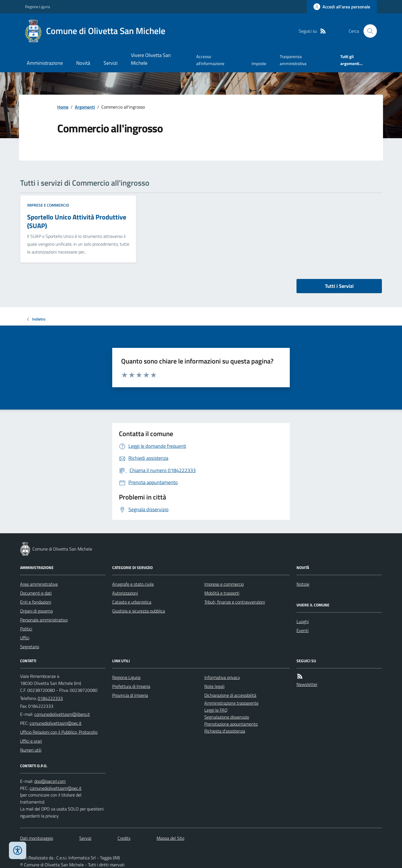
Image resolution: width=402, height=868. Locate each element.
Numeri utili (31, 750)
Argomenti (85, 107)
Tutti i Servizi (339, 286)
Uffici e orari (31, 741)
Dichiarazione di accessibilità (230, 695)
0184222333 (50, 698)
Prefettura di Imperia (131, 686)
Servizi (111, 63)
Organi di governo (36, 611)
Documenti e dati (36, 593)
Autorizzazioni (125, 593)
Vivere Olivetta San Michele (151, 59)
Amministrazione (45, 63)
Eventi (302, 630)
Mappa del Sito (170, 838)
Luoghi (303, 621)
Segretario (30, 647)
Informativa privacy (222, 677)
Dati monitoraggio (37, 838)
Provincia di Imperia (130, 695)
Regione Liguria (38, 7)
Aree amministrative (39, 584)
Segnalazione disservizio (227, 717)
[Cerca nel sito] (368, 31)
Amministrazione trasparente (231, 703)
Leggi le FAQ (216, 710)
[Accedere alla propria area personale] (342, 7)
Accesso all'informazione (210, 60)
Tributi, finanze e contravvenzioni (235, 602)
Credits (124, 838)
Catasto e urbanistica (132, 602)
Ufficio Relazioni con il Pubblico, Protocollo (59, 732)
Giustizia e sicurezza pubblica (139, 611)
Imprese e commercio (48, 205)
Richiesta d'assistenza (225, 731)
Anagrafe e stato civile (133, 584)
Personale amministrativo (44, 620)
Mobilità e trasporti (222, 593)
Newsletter (307, 684)
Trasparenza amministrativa (293, 60)
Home (63, 107)
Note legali (214, 686)
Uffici (25, 638)
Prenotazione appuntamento (231, 724)
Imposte (259, 64)
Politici (26, 629)
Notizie (303, 584)
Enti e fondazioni (36, 602)
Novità (83, 63)
